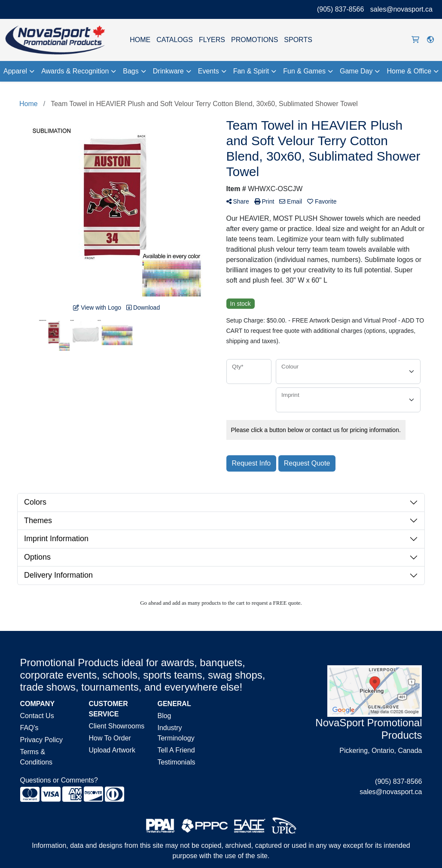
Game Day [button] (356, 71)
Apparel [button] (15, 71)
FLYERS (212, 40)
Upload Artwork (112, 750)
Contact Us (37, 716)
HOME (140, 40)
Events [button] (209, 71)
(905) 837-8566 (340, 9)
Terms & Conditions (37, 757)
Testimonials (176, 762)
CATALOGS (175, 40)
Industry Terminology (176, 733)
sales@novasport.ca (401, 9)
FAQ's (29, 728)
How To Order (110, 738)
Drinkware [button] (168, 71)
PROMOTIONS (255, 40)
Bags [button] (131, 71)
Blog (164, 716)
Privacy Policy (42, 740)
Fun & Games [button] (304, 71)
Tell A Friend (176, 750)
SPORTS (298, 40)
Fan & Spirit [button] (251, 71)
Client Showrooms (116, 726)
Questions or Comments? (59, 780)
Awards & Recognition (75, 71)
